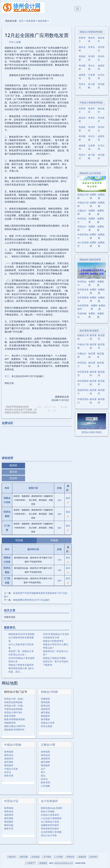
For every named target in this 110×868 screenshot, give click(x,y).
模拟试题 (9, 825)
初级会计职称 (49, 692)
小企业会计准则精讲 (51, 818)
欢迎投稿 (35, 857)
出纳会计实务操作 (50, 815)
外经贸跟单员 (83, 299)
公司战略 (45, 786)
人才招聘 (58, 857)
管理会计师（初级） (14, 699)
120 (59, 560)
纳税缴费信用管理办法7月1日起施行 (32, 600)
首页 (21, 21)
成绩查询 (45, 709)
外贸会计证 (11, 801)
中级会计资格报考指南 (91, 102)
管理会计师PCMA (13, 712)
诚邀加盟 (82, 857)
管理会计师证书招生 (92, 432)
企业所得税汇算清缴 (51, 832)
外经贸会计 (82, 220)
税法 (43, 776)
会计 (43, 769)
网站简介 (12, 857)
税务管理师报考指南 (14, 719)
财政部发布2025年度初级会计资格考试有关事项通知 (21, 637)
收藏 (18, 42)
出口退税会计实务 (50, 822)
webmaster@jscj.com (64, 863)
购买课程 (93, 337)
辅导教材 (45, 719)
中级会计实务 (11, 769)
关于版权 (47, 857)
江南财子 (30, 863)
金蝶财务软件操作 (50, 825)
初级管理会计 (83, 392)
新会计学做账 (48, 811)
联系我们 (93, 857)
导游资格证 (82, 315)
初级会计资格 (83, 337)
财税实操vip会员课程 (52, 808)
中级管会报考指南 (13, 709)
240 (59, 580)
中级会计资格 (83, 346)
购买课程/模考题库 (89, 331)
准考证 (92, 47)
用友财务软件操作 (50, 829)
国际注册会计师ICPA (15, 726)
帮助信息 (70, 857)
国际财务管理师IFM (14, 730)
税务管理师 (10, 716)
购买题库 (101, 337)
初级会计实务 (48, 723)
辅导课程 (45, 712)
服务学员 (9, 829)
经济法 (8, 772)
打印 (11, 42)
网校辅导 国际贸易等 (90, 260)
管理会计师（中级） (14, 706)
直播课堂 (45, 699)
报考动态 (45, 706)
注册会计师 (48, 745)
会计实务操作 (49, 801)
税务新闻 (31, 21)
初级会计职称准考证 (53, 641)
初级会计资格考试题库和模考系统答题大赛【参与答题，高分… (21, 668)
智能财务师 (10, 723)
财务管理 (9, 776)
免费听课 (93, 196)
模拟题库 (45, 716)
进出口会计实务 (49, 835)
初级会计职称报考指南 (91, 32)
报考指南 (45, 702)
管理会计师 (82, 228)
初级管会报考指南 (13, 702)
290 (59, 500)
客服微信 (43, 863)
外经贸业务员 (83, 291)
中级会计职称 (13, 745)
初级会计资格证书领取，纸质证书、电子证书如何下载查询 (56, 661)
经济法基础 (47, 726)
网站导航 (23, 857)
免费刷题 (101, 196)
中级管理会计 (83, 236)
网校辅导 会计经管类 (90, 173)
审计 (43, 772)
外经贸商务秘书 (83, 307)
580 (59, 528)
